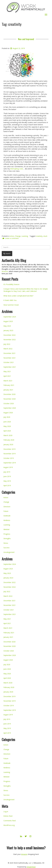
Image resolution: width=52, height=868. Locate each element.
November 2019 (10, 454)
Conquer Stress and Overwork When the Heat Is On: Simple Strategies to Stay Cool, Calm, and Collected (26, 290)
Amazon (5, 271)
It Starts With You (10, 300)
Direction (7, 507)
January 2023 (8, 330)
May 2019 (7, 481)
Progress (7, 534)
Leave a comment (12, 238)
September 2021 (10, 367)
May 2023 (7, 326)
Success (6, 548)
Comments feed (10, 821)
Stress (6, 543)
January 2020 (8, 444)
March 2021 (8, 381)
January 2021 (8, 390)
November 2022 (10, 340)
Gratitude (7, 516)
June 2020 (7, 422)
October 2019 (9, 458)
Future (6, 511)
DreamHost (31, 867)
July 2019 (7, 472)
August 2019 (8, 467)
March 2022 (8, 349)
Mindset (6, 529)
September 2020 (10, 408)
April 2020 (7, 431)
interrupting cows (17, 169)
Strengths (7, 538)
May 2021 (7, 371)
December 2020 (9, 394)
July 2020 (7, 417)
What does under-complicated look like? (18, 296)
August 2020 (8, 413)
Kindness (7, 520)
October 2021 (9, 362)
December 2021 (9, 353)
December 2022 (9, 335)
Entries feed (8, 816)
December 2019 (9, 449)
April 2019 (7, 485)
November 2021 (10, 358)
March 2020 (8, 435)
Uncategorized (9, 552)
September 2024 (10, 317)
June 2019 (7, 476)
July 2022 (7, 344)
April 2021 (7, 376)
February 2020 (9, 440)
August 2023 (8, 321)
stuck (45, 236)
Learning (25, 236)
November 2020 (10, 399)
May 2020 (7, 426)
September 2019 (10, 463)
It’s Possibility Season (11, 284)
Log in (6, 811)
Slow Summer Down (11, 305)
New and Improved (26, 39)
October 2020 (9, 403)
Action (12, 236)
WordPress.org (9, 825)
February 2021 (9, 385)
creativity (39, 236)
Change (18, 236)
